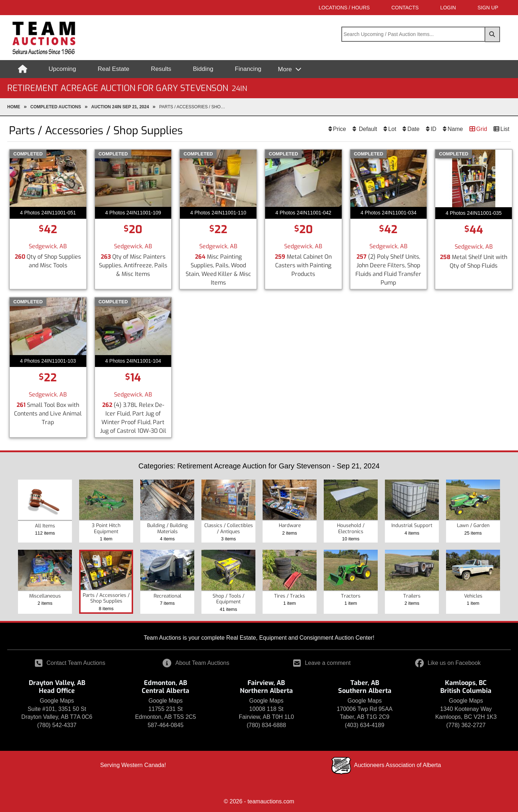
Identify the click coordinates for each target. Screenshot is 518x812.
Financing (248, 69)
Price (340, 129)
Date (413, 129)
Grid (482, 129)
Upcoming (62, 69)
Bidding (203, 69)
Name (455, 129)
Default (367, 129)
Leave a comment (322, 663)
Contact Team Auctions (70, 663)
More (286, 69)
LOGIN (448, 8)
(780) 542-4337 (57, 725)
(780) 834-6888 (266, 725)
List (505, 129)
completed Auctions (56, 107)
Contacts (405, 8)
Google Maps (57, 701)
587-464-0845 (165, 725)
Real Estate (114, 69)
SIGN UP (488, 8)
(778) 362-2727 (466, 725)
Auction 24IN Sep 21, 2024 (120, 107)
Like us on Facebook (448, 663)
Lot (392, 129)
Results (161, 69)
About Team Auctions (196, 663)
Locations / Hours (344, 8)
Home (14, 107)
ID (433, 129)
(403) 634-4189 (365, 725)
